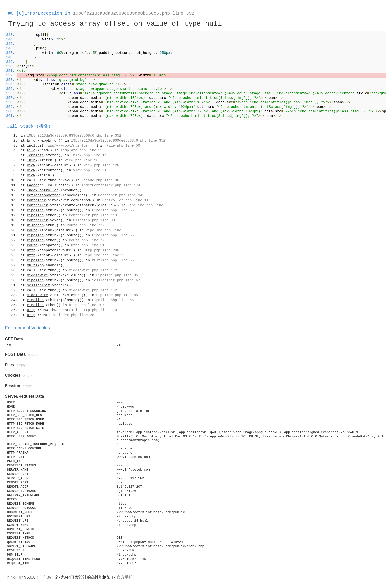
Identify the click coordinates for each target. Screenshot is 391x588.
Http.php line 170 (99, 310)
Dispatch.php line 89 (94, 220)
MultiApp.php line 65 (113, 260)
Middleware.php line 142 (93, 270)
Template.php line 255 (83, 150)
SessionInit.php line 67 (116, 280)
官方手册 (125, 577)
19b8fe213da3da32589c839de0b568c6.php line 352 (133, 13)
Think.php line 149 (90, 155)
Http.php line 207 (87, 305)
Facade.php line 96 (100, 180)
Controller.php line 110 (127, 200)
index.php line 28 (76, 315)
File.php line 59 (123, 146)
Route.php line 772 (86, 225)
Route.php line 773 (88, 240)
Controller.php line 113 (93, 215)
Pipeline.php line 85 (117, 275)
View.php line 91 (90, 170)
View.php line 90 (81, 160)
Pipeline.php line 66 (113, 210)
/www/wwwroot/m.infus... (70, 146)
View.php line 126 (101, 165)
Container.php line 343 (121, 195)
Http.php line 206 (101, 250)
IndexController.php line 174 (111, 185)
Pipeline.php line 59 (149, 205)
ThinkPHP (14, 577)
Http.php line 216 (89, 245)
